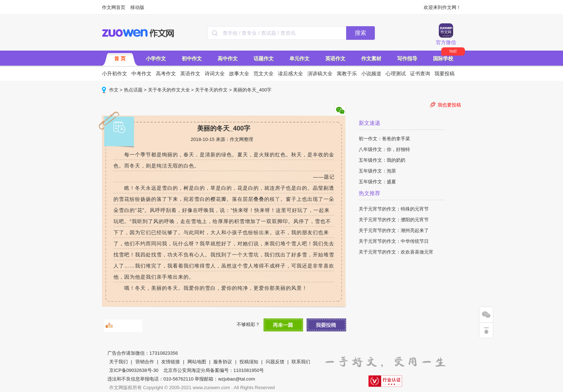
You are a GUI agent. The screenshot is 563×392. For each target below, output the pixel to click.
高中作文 (228, 58)
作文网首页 (114, 7)
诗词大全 (215, 74)
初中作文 (192, 58)
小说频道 (371, 74)
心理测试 (396, 74)
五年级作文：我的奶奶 (382, 160)
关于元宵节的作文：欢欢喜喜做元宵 (396, 252)
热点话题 (133, 90)
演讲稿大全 (320, 74)
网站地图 (197, 362)
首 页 (120, 58)
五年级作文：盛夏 (377, 182)
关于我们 (118, 362)
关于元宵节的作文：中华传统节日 (394, 241)
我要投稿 (445, 74)
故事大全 (239, 74)
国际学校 (443, 58)
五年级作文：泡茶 (377, 171)
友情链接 (171, 362)
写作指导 (407, 58)
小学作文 (156, 58)
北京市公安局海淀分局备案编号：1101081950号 (214, 370)
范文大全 (264, 74)
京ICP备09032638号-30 (134, 370)
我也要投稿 (449, 105)
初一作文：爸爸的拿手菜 (384, 139)
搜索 (360, 33)
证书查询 (420, 74)
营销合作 (145, 362)
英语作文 (335, 58)
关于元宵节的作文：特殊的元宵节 (394, 209)
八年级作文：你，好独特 (384, 149)
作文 (114, 90)
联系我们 (301, 362)
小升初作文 (115, 74)
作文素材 (371, 58)
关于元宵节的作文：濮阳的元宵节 (394, 220)
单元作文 (299, 58)
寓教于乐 (347, 74)
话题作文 (264, 58)
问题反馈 (275, 362)
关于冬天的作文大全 (169, 90)
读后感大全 (290, 74)
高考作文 (166, 74)
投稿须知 (249, 362)
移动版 (137, 7)
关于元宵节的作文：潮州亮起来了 (394, 230)
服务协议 (223, 362)
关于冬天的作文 (211, 90)
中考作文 (141, 74)
